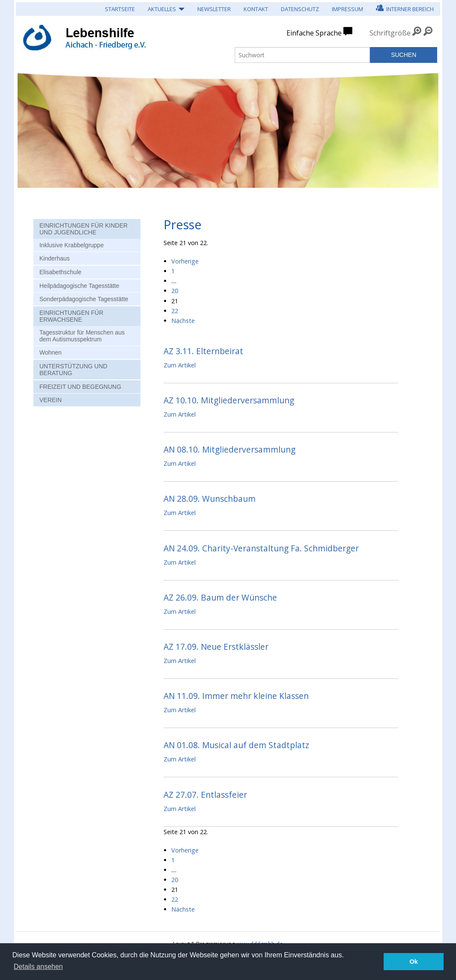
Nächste (183, 321)
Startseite (120, 9)
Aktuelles (162, 9)
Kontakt (256, 9)
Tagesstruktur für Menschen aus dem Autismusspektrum (82, 336)
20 (175, 291)
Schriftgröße (390, 33)
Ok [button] (414, 962)
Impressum (347, 9)
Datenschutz (300, 9)
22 (175, 311)
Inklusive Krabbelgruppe (72, 245)
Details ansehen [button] (38, 967)
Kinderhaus (55, 258)
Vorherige (185, 261)
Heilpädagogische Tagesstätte (79, 286)
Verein (51, 400)
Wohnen (51, 352)
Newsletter (214, 9)
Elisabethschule (60, 272)
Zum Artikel (180, 365)
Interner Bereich (405, 8)
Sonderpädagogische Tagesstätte (84, 299)
